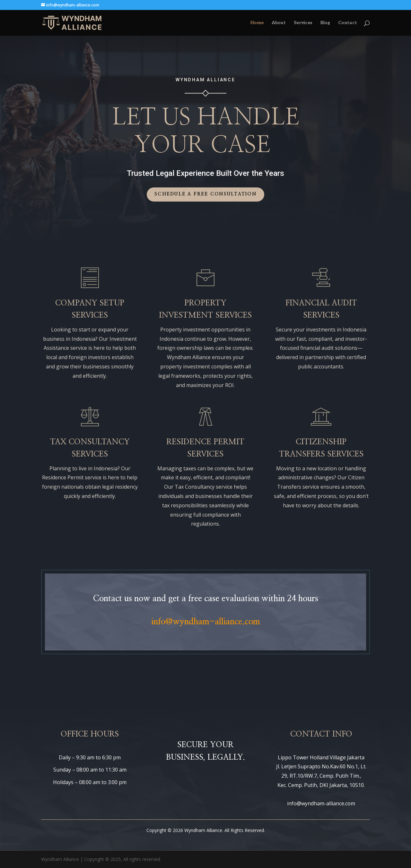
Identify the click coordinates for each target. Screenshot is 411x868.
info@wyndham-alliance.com (206, 622)
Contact (348, 23)
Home (257, 23)
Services (303, 23)
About (279, 23)
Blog (325, 23)
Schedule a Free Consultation (205, 194)
